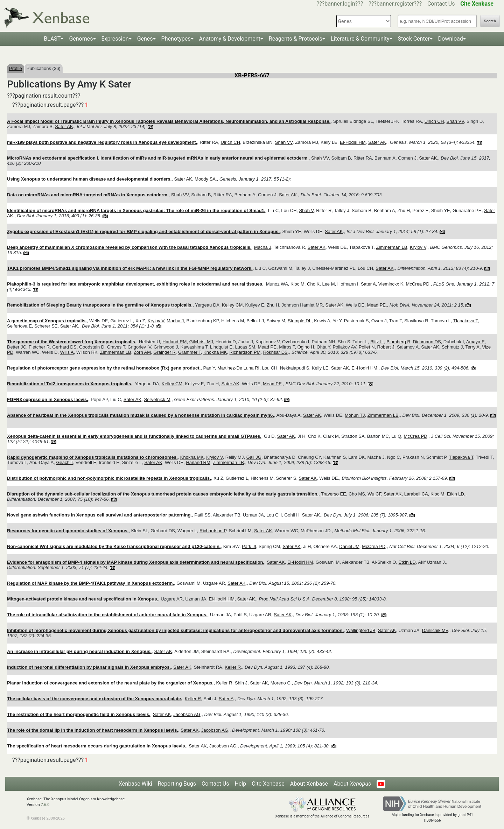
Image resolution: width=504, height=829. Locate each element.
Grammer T (190, 352)
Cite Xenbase (268, 784)
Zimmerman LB (392, 247)
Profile (16, 68)
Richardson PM (245, 352)
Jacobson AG (187, 714)
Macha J (175, 321)
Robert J (386, 347)
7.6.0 (45, 805)
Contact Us (441, 4)
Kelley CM (232, 305)
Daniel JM (349, 546)
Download (451, 39)
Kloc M (297, 284)
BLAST (52, 39)
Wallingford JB (361, 630)
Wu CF (374, 494)
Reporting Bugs (177, 784)
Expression (115, 39)
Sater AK (64, 127)
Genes (145, 39)
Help (240, 784)
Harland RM (174, 342)
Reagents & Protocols (296, 39)
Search (490, 21)
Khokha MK (215, 352)
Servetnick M (157, 399)
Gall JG (254, 457)
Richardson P (213, 531)
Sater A (368, 284)
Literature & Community (360, 39)
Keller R (233, 667)
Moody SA (205, 179)
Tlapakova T (465, 321)
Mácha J (263, 247)
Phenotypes (176, 39)
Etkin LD (456, 494)
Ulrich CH (434, 121)
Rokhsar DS (275, 352)
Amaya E (475, 342)
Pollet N (367, 347)
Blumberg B (398, 342)
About (352, 784)
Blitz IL (377, 342)
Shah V (306, 210)
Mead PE (376, 305)
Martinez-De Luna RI (238, 368)
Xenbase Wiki (135, 784)
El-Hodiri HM (353, 142)
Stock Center (414, 39)
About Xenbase (309, 784)
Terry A (472, 347)
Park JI (249, 546)
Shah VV (455, 121)
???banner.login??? (340, 4)
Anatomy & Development (230, 39)
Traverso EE (334, 494)
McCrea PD (418, 284)
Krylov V (418, 247)
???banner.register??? (395, 4)
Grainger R (164, 352)
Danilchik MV (435, 630)
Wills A (67, 352)
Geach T (64, 462)
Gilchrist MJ (201, 342)
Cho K (313, 284)
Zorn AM (142, 352)
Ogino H (306, 347)
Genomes (81, 39)
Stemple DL (300, 321)
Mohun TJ (355, 415)
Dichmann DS (427, 342)
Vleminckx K (391, 284)
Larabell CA (416, 494)
